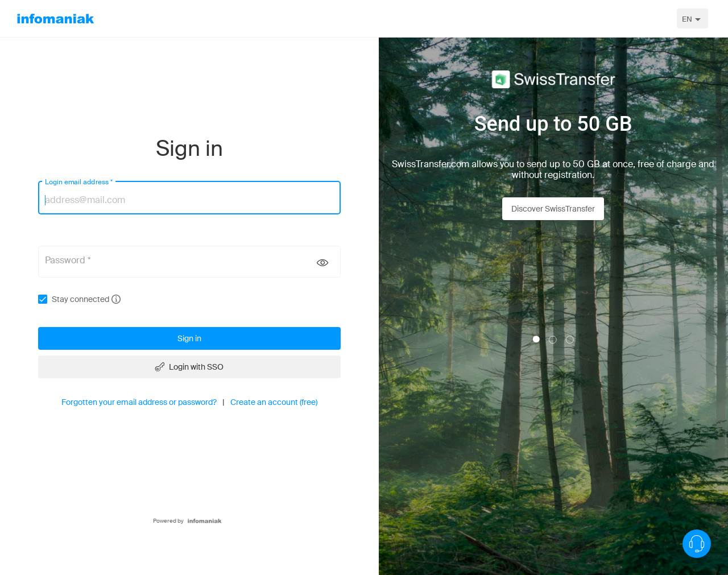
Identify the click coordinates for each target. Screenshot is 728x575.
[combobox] (692, 18)
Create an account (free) (274, 402)
